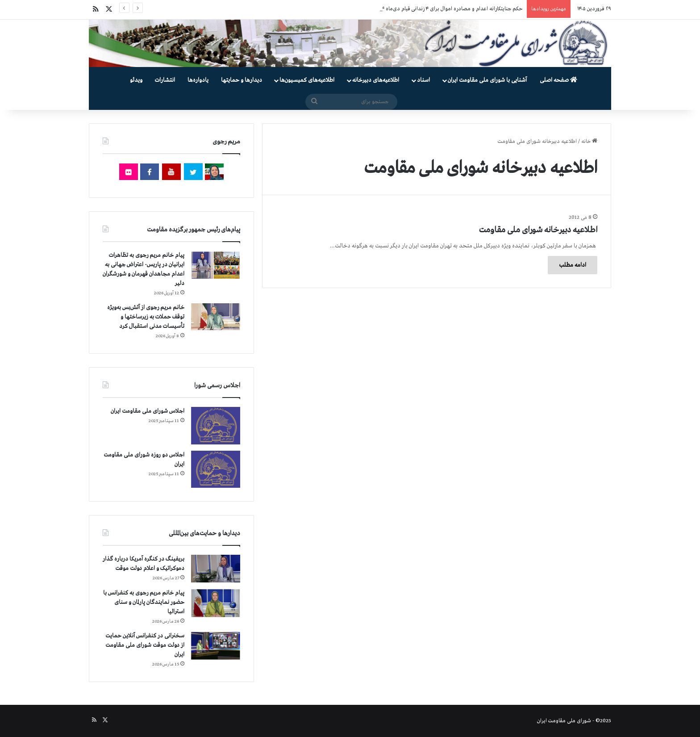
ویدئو (136, 80)
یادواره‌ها (198, 80)
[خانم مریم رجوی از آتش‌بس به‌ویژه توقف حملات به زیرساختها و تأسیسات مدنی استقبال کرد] (216, 317)
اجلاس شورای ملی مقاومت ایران (148, 411)
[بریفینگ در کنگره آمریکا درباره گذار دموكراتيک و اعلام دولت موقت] (216, 569)
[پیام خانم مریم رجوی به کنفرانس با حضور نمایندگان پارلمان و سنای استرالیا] (216, 603)
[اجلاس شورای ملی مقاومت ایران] (216, 425)
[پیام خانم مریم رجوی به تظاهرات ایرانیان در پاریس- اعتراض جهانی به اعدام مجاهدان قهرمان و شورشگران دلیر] (216, 265)
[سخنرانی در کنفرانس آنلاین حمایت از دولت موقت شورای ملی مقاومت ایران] (216, 646)
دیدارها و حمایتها (242, 80)
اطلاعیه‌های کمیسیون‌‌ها (307, 80)
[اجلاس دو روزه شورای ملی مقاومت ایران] (216, 469)
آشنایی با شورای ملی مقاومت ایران (487, 80)
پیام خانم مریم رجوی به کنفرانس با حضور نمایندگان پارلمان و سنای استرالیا (144, 602)
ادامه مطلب (573, 265)
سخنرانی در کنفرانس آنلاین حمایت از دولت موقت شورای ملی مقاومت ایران (145, 645)
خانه (589, 142)
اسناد (423, 80)
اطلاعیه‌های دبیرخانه (376, 80)
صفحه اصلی (558, 80)
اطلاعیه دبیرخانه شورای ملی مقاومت (538, 230)
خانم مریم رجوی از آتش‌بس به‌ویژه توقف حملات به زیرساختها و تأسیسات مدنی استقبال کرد (146, 317)
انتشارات (165, 80)
